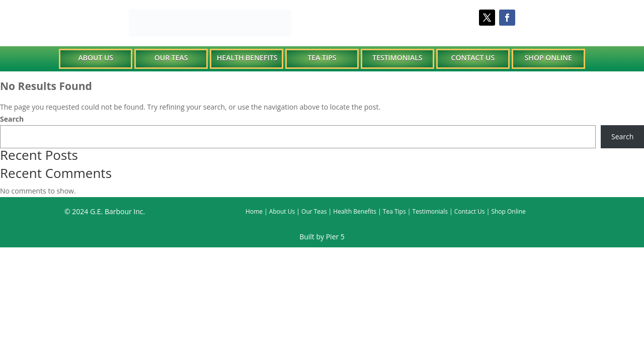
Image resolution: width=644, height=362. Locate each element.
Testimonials (397, 58)
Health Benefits (247, 58)
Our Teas (171, 58)
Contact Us (473, 58)
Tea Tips (322, 58)
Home (254, 211)
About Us (96, 58)
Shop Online (548, 58)
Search (12, 119)
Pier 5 (335, 237)
